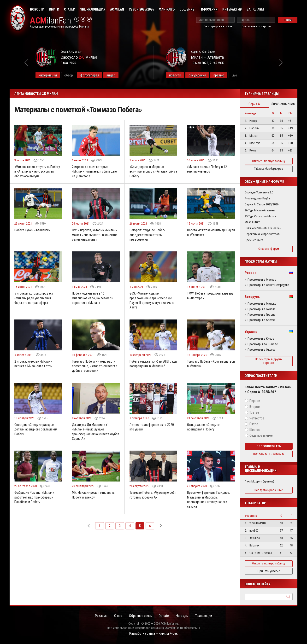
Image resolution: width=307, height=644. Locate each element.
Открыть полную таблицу (269, 161)
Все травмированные (269, 490)
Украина (251, 332)
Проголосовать (269, 446)
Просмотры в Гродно (262, 315)
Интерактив (232, 9)
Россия (251, 273)
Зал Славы (255, 9)
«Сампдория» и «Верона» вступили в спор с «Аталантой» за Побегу (152, 171)
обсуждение (210, 75)
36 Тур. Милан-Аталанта (260, 210)
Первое (255, 401)
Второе (255, 407)
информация (60, 75)
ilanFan (51, 21)
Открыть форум (269, 249)
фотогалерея (102, 75)
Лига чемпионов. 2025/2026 (263, 228)
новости (188, 75)
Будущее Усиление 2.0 (259, 192)
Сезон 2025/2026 (141, 9)
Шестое (255, 430)
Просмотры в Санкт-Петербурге (268, 285)
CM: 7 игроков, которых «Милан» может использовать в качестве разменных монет (95, 235)
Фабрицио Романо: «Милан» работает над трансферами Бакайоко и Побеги (35, 499)
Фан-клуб (167, 9)
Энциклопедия (93, 9)
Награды (183, 616)
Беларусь (252, 297)
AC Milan (117, 9)
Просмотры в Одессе (261, 350)
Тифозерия (208, 9)
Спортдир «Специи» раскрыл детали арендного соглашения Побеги (36, 430)
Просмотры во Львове (263, 344)
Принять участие (269, 571)
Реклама (100, 616)
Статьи (70, 9)
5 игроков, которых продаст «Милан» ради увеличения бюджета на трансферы (35, 299)
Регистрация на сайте (218, 26)
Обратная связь (140, 616)
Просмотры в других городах (269, 361)
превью (232, 75)
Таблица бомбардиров (269, 169)
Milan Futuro (253, 222)
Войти (288, 20)
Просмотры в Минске (262, 304)
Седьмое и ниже (261, 435)
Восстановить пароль (256, 26)
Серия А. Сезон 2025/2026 (262, 204)
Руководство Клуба (257, 198)
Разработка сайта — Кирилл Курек (153, 633)
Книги (54, 9)
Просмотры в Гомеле (261, 309)
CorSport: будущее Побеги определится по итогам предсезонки (148, 235)
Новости (37, 9)
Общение (187, 9)
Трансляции (206, 616)
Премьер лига (254, 240)
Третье (254, 412)
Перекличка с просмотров (262, 234)
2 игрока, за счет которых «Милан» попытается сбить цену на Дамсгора (95, 171)
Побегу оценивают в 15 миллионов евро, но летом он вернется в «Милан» (93, 299)
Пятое (254, 424)
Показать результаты (269, 454)
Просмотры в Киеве (261, 339)
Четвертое (257, 418)
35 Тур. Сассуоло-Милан (260, 216)
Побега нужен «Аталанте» (32, 230)
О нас (117, 616)
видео (124, 75)
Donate (164, 616)
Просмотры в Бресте (261, 320)
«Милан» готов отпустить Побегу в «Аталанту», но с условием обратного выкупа (38, 171)
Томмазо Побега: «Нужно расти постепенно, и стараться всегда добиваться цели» (95, 367)
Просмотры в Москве (262, 280)
